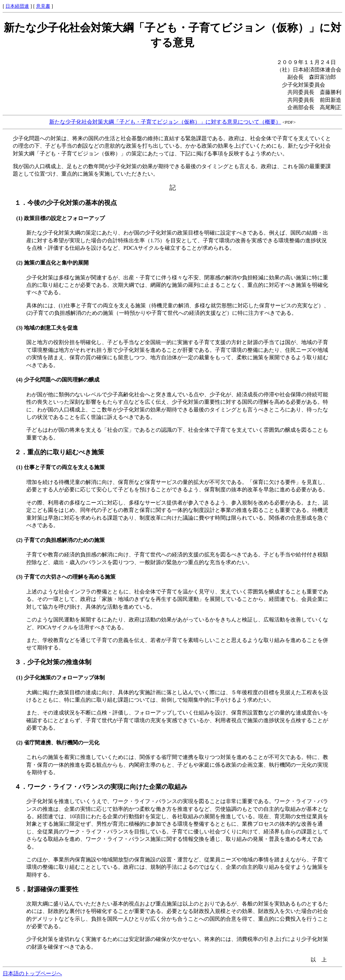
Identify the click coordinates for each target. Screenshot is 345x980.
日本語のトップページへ (32, 973)
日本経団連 (17, 6)
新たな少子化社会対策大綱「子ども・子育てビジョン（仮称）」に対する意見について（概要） (165, 122)
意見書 (43, 6)
